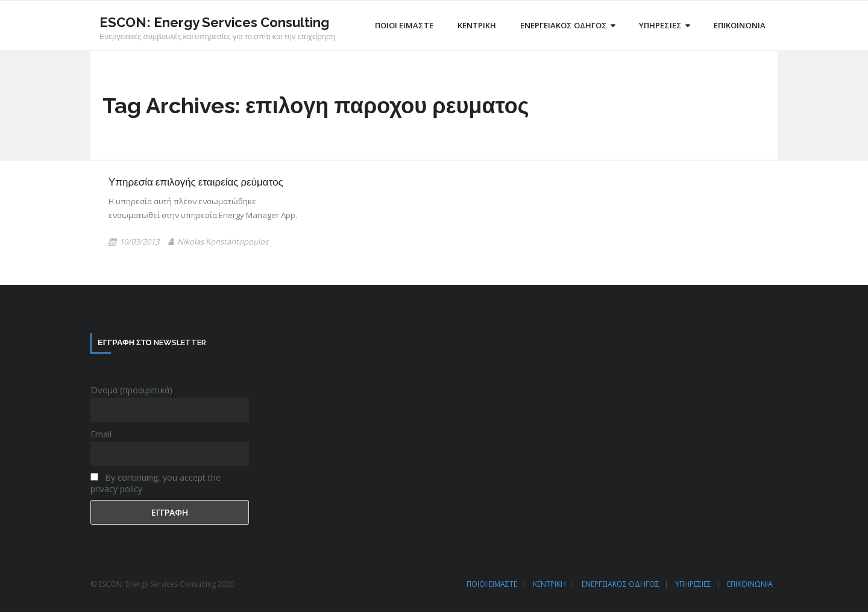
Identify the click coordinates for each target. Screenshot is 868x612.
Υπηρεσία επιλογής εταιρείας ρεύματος (196, 182)
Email (101, 434)
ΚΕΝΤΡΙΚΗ (549, 584)
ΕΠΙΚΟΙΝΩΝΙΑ (750, 584)
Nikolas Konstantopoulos (223, 242)
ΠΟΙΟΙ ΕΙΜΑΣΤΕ (492, 584)
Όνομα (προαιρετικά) (131, 390)
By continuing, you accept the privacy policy (156, 483)
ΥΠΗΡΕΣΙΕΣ (693, 584)
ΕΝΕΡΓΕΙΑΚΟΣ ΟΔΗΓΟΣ (621, 584)
